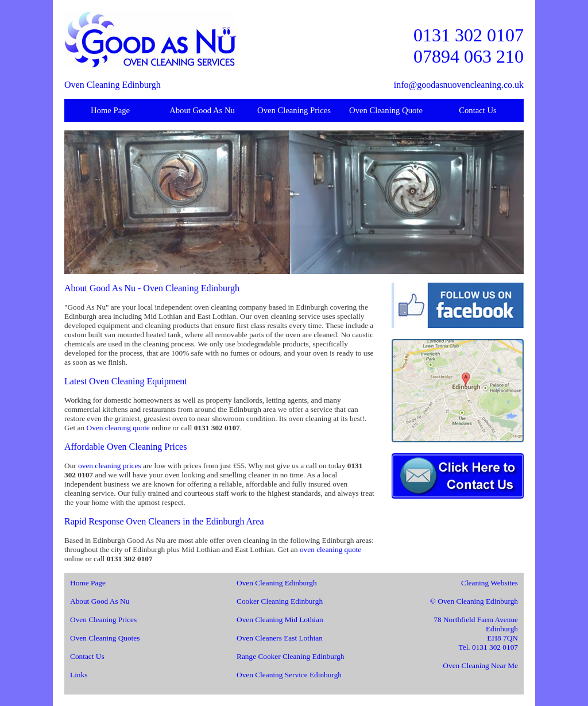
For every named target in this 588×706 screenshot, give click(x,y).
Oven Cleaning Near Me (480, 666)
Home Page (110, 110)
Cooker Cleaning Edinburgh (280, 601)
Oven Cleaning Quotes (105, 638)
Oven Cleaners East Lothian (280, 638)
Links (79, 675)
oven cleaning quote (330, 549)
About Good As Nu (202, 110)
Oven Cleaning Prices (294, 110)
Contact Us (478, 110)
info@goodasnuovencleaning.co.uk (459, 85)
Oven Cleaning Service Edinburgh (289, 675)
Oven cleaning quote (118, 428)
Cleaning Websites (490, 583)
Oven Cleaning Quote (386, 110)
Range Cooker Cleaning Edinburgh (290, 656)
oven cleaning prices (110, 466)
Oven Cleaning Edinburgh (277, 583)
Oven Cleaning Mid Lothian (280, 620)
